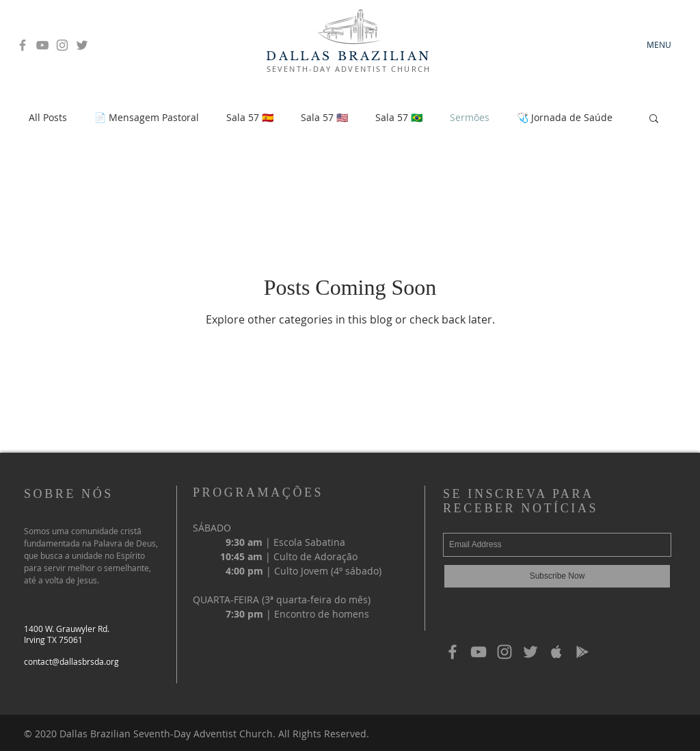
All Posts (48, 117)
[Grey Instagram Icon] (62, 45)
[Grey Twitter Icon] (82, 45)
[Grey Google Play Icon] (582, 652)
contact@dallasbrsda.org (71, 661)
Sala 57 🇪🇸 (250, 117)
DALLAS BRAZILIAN (348, 56)
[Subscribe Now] (557, 576)
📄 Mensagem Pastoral (147, 117)
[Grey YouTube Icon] (42, 45)
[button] (654, 119)
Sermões (470, 117)
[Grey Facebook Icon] (23, 45)
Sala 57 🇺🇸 (324, 117)
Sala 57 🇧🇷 (399, 117)
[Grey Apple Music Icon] (556, 652)
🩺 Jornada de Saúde (565, 117)
